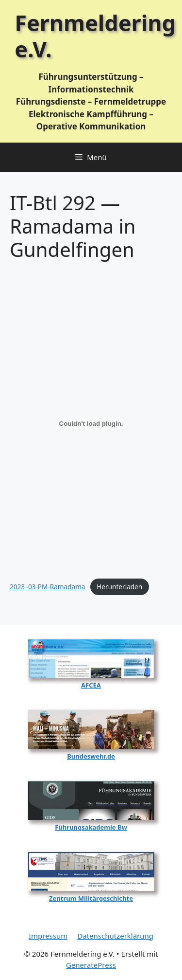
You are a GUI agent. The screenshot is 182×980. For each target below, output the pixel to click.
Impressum (48, 936)
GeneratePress (91, 965)
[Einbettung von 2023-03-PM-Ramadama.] (91, 424)
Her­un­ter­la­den (119, 587)
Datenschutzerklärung (115, 936)
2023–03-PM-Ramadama (48, 587)
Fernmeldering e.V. (95, 36)
